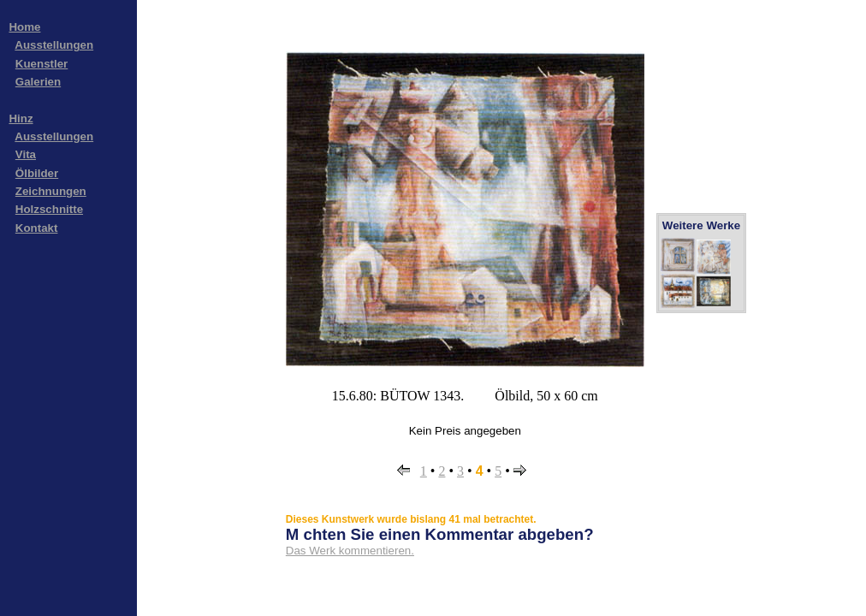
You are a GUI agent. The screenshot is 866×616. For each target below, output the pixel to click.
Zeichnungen (51, 191)
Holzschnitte (49, 209)
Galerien (38, 82)
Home (24, 27)
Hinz (21, 118)
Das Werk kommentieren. (350, 551)
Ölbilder (37, 173)
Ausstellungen (54, 45)
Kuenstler (42, 64)
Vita (26, 154)
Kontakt (37, 228)
